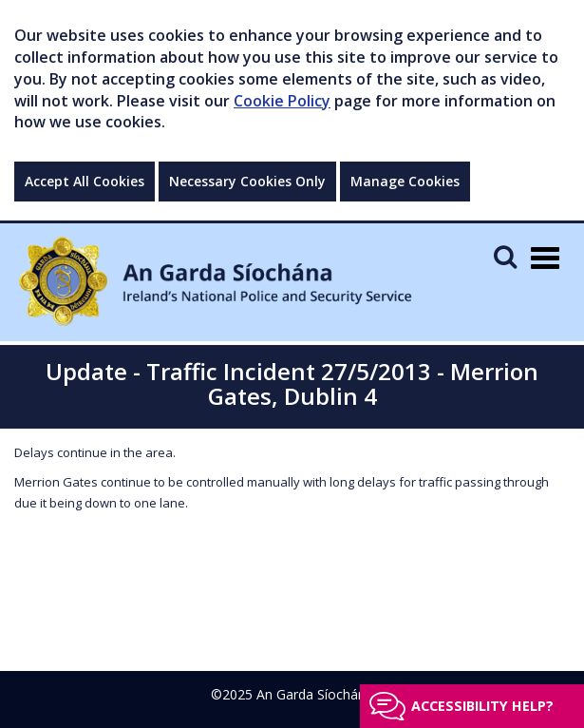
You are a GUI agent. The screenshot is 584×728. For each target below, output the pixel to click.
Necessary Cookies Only (247, 181)
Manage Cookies (405, 181)
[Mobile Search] (505, 256)
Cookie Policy (282, 101)
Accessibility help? (482, 706)
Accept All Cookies (85, 181)
